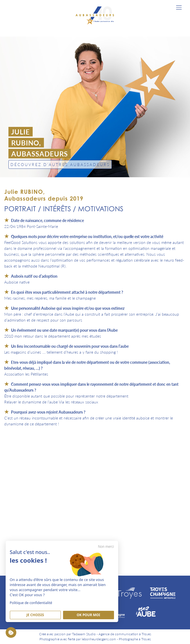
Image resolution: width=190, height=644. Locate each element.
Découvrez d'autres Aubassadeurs (60, 164)
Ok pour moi (89, 614)
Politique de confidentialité (31, 602)
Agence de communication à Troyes (125, 634)
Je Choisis (35, 614)
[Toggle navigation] (179, 7)
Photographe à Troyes (135, 639)
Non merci (106, 546)
